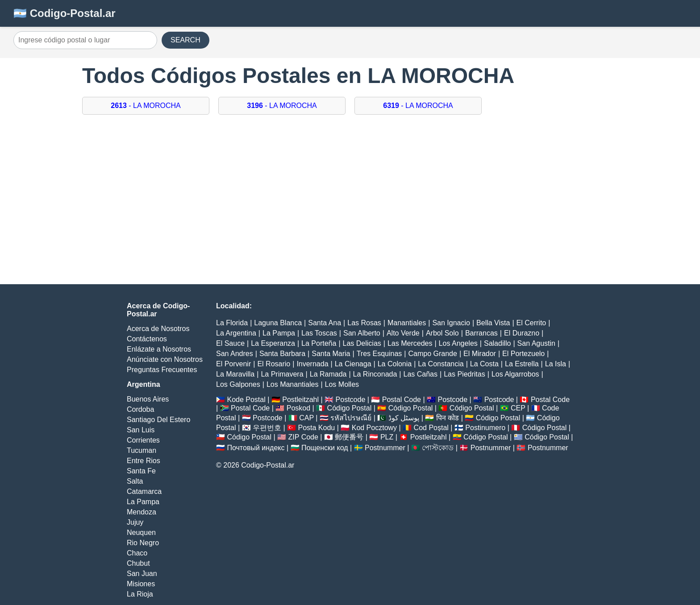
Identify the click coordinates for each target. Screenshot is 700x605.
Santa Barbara (282, 354)
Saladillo (497, 343)
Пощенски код (325, 448)
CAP (306, 418)
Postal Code (402, 400)
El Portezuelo (523, 354)
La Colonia (395, 364)
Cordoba (140, 409)
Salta (135, 481)
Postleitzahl (300, 400)
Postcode (351, 400)
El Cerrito (531, 323)
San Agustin (536, 343)
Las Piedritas (465, 374)
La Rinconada (375, 374)
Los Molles (342, 384)
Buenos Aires (148, 399)
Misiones (141, 584)
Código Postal (350, 408)
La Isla (556, 364)
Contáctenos (147, 339)
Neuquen (141, 532)
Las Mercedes (410, 343)
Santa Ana (325, 323)
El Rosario (274, 364)
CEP (518, 408)
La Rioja (140, 594)
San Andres (235, 354)
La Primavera (282, 374)
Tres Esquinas (379, 354)
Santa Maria (331, 354)
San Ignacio (451, 323)
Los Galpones (238, 384)
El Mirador (480, 354)
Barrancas (481, 333)
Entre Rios (144, 461)
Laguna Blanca (278, 323)
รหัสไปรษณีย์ (351, 418)
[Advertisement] (350, 204)
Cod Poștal (431, 428)
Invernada (312, 364)
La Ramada (328, 374)
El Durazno (522, 333)
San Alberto (362, 333)
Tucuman (142, 450)
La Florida (232, 323)
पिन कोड (448, 418)
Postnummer (385, 448)
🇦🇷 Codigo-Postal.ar (65, 13)
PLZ (387, 437)
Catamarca (144, 491)
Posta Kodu (316, 428)
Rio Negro (143, 543)
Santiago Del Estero (158, 420)
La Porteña (319, 343)
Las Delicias (362, 343)
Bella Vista (493, 323)
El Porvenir (233, 364)
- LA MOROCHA (146, 106)
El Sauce (230, 343)
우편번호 (267, 428)
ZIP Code (303, 437)
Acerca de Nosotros (158, 329)
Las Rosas (364, 323)
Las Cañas (421, 374)
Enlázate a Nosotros (159, 349)
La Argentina (236, 333)
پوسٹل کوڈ (404, 418)
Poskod (298, 408)
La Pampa (143, 502)
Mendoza (142, 512)
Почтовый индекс (256, 448)
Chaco (137, 553)
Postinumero (485, 428)
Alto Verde (403, 333)
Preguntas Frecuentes (162, 370)
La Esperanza (273, 343)
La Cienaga (353, 364)
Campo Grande (432, 354)
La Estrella (522, 364)
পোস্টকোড (438, 448)
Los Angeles (458, 343)
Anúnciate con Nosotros (165, 359)
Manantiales (407, 323)
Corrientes (143, 440)
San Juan (142, 574)
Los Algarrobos (515, 374)
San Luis (141, 430)
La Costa (484, 364)
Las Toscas (319, 333)
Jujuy (135, 522)
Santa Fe (141, 471)
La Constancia (441, 364)
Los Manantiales (293, 384)
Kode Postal (246, 400)
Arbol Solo (442, 333)
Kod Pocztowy (374, 428)
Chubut (138, 563)
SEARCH (185, 40)
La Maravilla (235, 374)
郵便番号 (349, 437)
